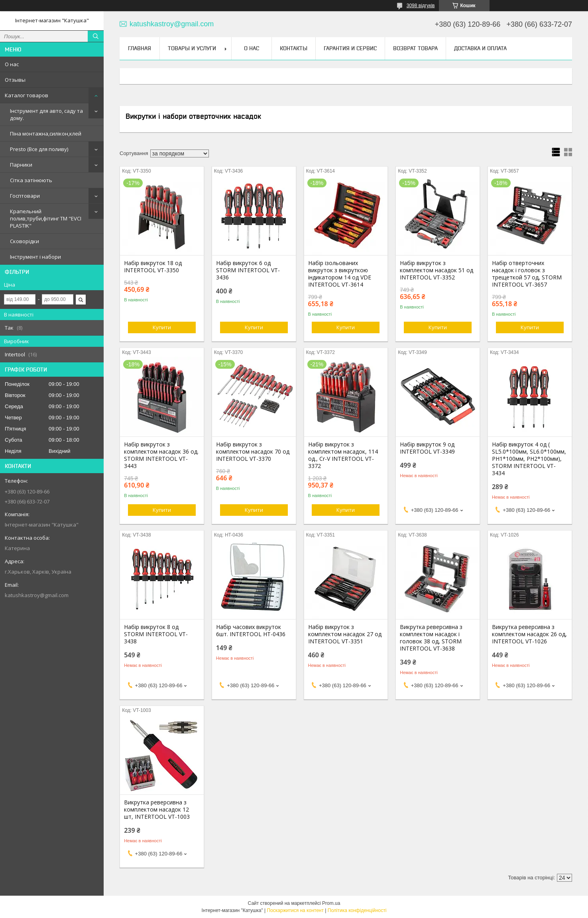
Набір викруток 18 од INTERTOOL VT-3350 (153, 267)
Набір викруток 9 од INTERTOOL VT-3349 (427, 448)
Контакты (294, 48)
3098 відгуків (421, 6)
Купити (162, 327)
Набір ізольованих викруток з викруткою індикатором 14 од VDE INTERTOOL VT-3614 (340, 274)
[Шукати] (96, 36)
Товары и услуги (192, 48)
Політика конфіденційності (357, 910)
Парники (21, 165)
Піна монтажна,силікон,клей (46, 134)
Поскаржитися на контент (295, 910)
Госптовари (25, 196)
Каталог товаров (27, 95)
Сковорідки (25, 241)
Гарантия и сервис (350, 48)
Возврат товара (415, 48)
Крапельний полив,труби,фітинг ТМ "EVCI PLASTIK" (46, 218)
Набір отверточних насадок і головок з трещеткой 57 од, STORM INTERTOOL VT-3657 (527, 274)
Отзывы (15, 80)
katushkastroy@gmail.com (37, 595)
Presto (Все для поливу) (39, 149)
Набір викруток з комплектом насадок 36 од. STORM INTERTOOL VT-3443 (161, 455)
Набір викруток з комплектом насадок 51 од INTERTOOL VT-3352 (437, 270)
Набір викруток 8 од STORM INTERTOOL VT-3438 (156, 634)
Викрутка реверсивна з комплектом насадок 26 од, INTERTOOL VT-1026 (529, 634)
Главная (140, 48)
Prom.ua (331, 903)
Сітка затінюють (31, 180)
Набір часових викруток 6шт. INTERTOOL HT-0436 (251, 631)
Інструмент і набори (35, 257)
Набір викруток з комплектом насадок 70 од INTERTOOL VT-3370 (253, 452)
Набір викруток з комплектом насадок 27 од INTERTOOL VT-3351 (345, 634)
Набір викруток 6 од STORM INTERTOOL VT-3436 (248, 270)
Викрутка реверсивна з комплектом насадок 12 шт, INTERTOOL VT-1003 (157, 810)
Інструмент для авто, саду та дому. (46, 114)
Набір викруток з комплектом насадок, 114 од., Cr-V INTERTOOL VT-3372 (343, 455)
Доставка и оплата (480, 48)
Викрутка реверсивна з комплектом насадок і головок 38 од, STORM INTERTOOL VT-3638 (431, 638)
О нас (12, 64)
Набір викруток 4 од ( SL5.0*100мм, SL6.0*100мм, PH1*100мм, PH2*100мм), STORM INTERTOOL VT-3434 (529, 459)
